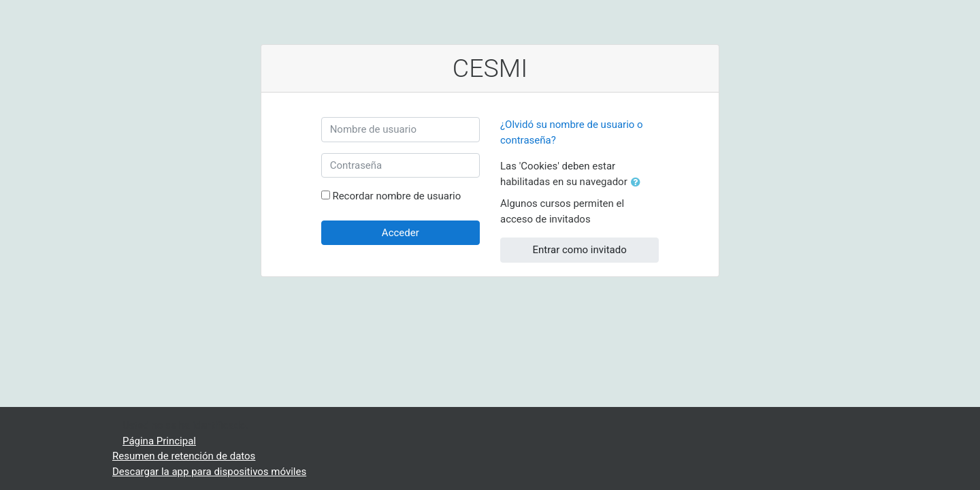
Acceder (401, 233)
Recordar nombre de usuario (396, 196)
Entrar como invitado (580, 250)
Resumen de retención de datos (184, 456)
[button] (638, 183)
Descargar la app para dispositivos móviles (209, 472)
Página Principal (159, 441)
